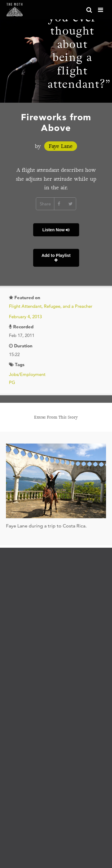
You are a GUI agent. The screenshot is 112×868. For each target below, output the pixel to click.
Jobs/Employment (27, 374)
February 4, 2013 (25, 317)
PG (12, 382)
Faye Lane (61, 146)
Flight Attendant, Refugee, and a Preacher (51, 306)
